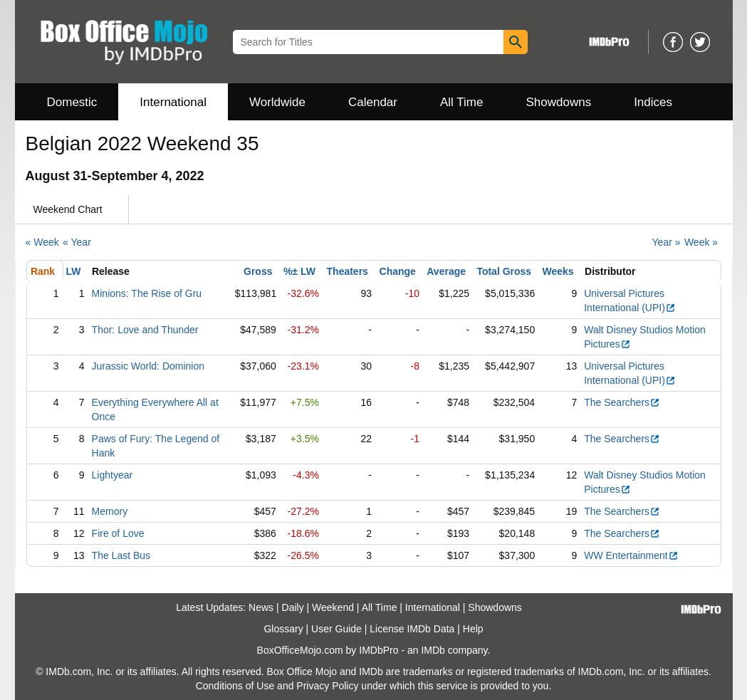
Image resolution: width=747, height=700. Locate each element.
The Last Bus (121, 555)
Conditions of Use (235, 686)
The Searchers (622, 402)
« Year (77, 242)
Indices (653, 102)
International (173, 102)
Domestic (72, 102)
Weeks (558, 271)
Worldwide (277, 102)
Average (446, 271)
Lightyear (113, 475)
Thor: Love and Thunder (145, 330)
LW (74, 271)
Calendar (373, 102)
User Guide (336, 629)
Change (398, 271)
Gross (258, 271)
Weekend (333, 607)
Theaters (348, 271)
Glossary (283, 629)
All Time (461, 102)
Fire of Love (118, 533)
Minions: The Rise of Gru (147, 293)
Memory (110, 511)
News (261, 607)
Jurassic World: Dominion (148, 366)
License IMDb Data (412, 629)
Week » (701, 242)
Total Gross (504, 271)
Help (473, 629)
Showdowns (558, 102)
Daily (293, 607)
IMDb (433, 650)
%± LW (299, 271)
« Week (42, 242)
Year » (667, 242)
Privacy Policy (327, 686)
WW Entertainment (631, 555)
